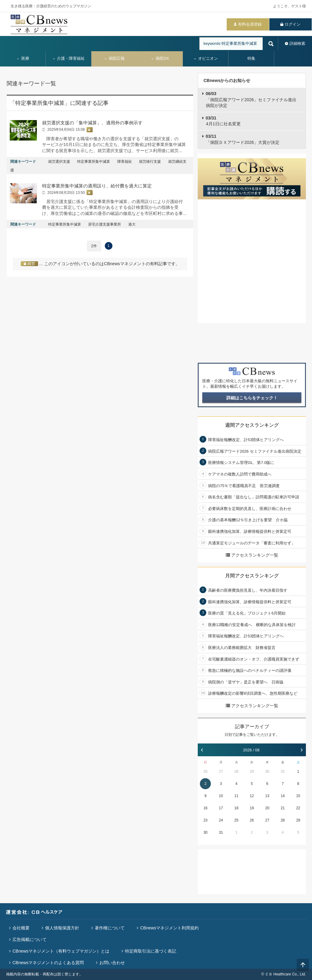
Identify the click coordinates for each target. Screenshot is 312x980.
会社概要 (21, 928)
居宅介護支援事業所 (105, 224)
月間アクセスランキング (252, 576)
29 (252, 772)
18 (236, 808)
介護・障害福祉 (69, 59)
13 (267, 796)
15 (298, 796)
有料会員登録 (250, 24)
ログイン (292, 24)
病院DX (160, 59)
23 (206, 820)
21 (283, 808)
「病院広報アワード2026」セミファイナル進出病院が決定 (251, 100)
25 (236, 820)
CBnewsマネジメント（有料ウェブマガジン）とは (61, 951)
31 (283, 772)
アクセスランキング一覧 (252, 555)
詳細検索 (297, 43)
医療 (23, 59)
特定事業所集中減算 (94, 162)
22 (298, 808)
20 (267, 808)
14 (283, 796)
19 (252, 808)
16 (206, 808)
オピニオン (206, 59)
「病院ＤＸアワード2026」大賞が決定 (243, 139)
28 (236, 772)
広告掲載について (30, 939)
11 (236, 796)
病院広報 (114, 59)
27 (221, 772)
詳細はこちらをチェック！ (252, 398)
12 (252, 796)
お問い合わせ (112, 963)
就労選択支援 (59, 162)
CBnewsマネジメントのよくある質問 (48, 963)
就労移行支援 (150, 162)
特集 (251, 59)
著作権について (110, 928)
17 (221, 808)
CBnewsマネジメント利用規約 (169, 928)
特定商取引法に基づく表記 (151, 951)
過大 (132, 224)
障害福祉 (125, 162)
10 (221, 796)
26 (206, 772)
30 (267, 772)
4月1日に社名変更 (223, 121)
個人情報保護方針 (62, 928)
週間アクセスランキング (252, 425)
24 (221, 820)
